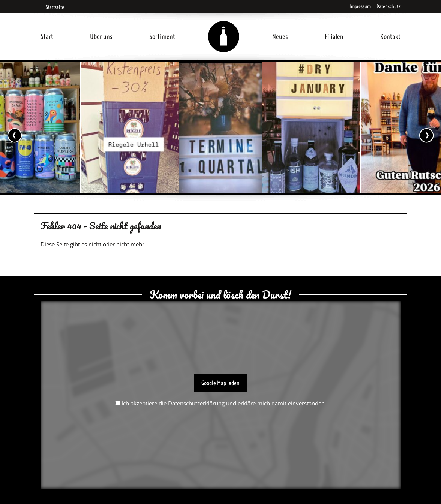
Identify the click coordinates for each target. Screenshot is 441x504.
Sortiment (162, 37)
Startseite (52, 7)
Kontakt (390, 37)
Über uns (101, 37)
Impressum (360, 6)
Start (47, 37)
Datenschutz (388, 6)
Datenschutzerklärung (196, 403)
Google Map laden (220, 383)
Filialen (334, 37)
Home (224, 28)
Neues (280, 37)
